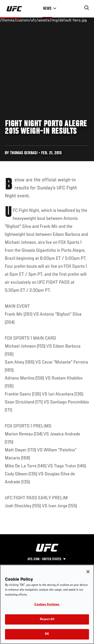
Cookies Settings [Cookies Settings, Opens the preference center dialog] (47, 605)
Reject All (47, 619)
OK (47, 634)
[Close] (88, 572)
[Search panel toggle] (87, 8)
